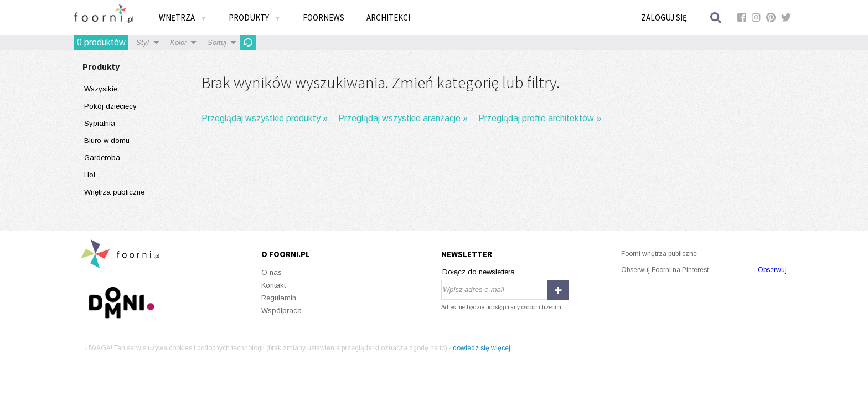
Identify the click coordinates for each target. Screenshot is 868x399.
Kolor (178, 42)
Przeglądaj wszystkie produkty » (265, 118)
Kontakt (273, 285)
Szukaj (716, 17)
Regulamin (279, 298)
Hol (90, 175)
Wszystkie (101, 89)
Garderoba (102, 158)
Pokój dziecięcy (110, 106)
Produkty (255, 17)
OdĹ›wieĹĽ (248, 43)
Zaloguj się (664, 17)
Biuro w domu (107, 140)
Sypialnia (100, 123)
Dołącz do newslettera (479, 272)
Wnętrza (183, 17)
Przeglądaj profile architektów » (540, 118)
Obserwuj (772, 270)
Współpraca (281, 311)
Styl (143, 42)
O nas (272, 272)
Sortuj (217, 42)
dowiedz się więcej (482, 348)
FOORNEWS (324, 17)
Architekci (388, 17)
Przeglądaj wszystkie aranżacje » (403, 118)
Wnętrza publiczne (114, 192)
